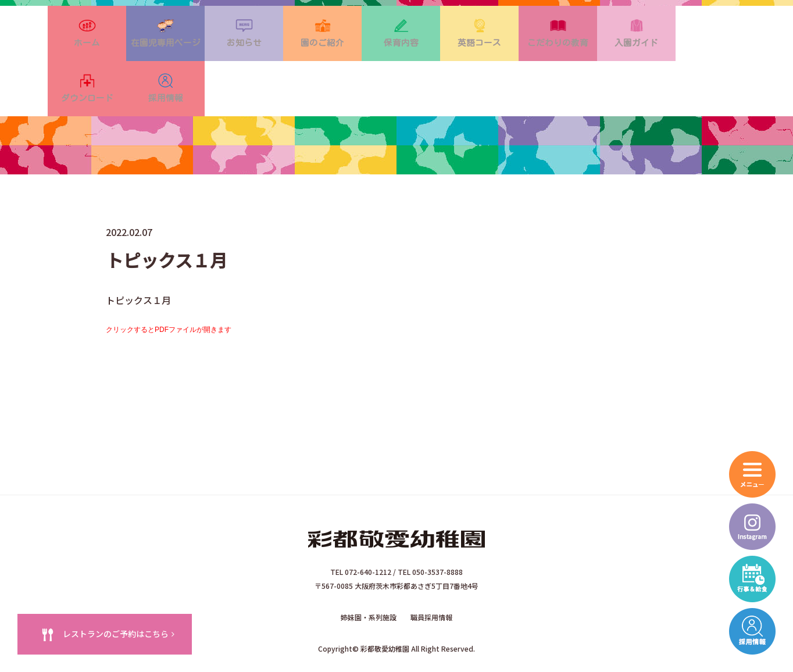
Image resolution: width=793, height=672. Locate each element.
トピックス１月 (138, 264)
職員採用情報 (431, 581)
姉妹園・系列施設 (369, 581)
